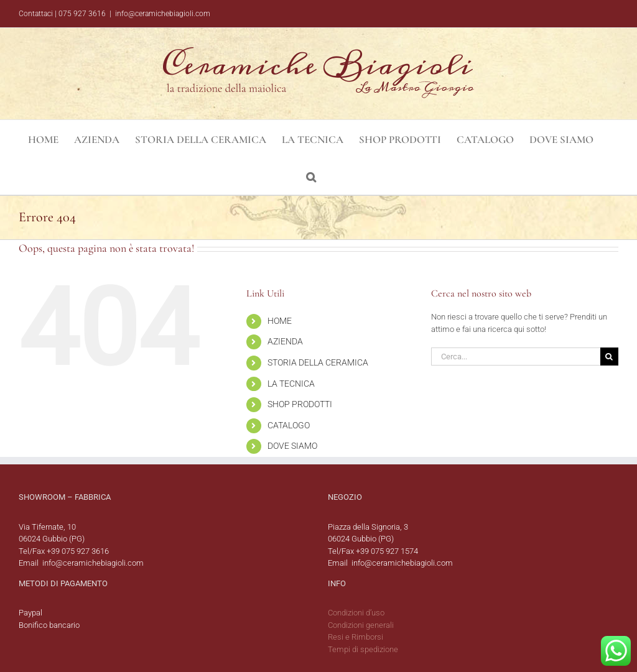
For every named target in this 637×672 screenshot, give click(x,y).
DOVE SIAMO (292, 446)
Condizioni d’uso (356, 613)
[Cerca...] (516, 357)
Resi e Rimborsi (356, 637)
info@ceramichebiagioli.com (163, 14)
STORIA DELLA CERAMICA (318, 362)
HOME (280, 321)
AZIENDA (285, 341)
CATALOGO (289, 425)
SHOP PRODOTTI (300, 404)
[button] (311, 176)
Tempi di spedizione (363, 649)
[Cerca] (609, 357)
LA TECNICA (291, 384)
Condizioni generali (361, 625)
